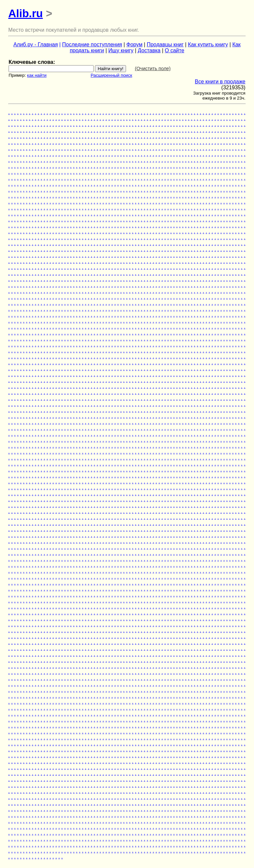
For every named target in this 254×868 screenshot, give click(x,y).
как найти (37, 75)
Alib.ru (26, 13)
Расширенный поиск (111, 75)
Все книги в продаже (220, 82)
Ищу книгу (121, 50)
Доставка (149, 50)
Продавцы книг (165, 44)
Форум (134, 44)
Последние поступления (92, 44)
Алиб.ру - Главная (35, 44)
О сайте (174, 50)
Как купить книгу (208, 44)
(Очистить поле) (153, 68)
